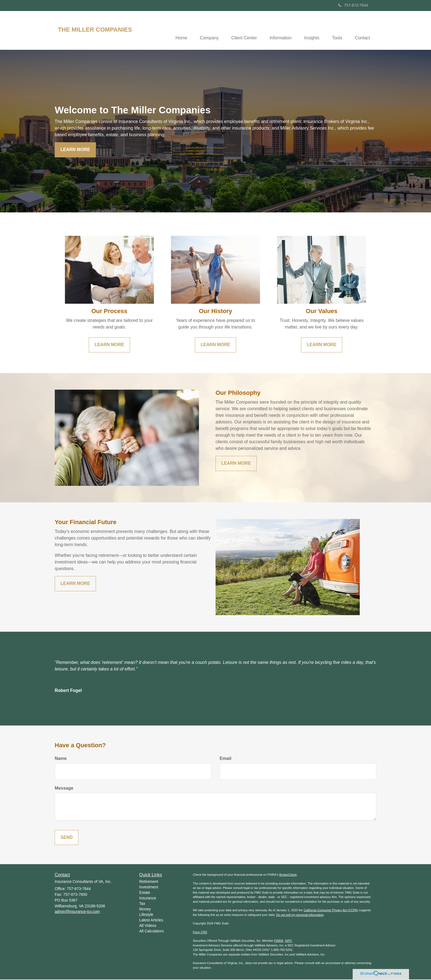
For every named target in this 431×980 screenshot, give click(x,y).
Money (145, 910)
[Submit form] (67, 838)
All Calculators (152, 932)
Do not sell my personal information (300, 915)
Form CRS (200, 933)
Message (64, 788)
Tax (142, 904)
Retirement (149, 882)
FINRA (279, 941)
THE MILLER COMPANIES (95, 30)
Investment (149, 888)
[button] (203, 31)
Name (61, 759)
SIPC (289, 941)
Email (226, 759)
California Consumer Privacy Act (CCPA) (331, 911)
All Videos (148, 926)
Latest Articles (151, 921)
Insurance (148, 899)
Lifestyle (146, 915)
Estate (145, 893)
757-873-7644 (353, 5)
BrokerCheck (288, 875)
